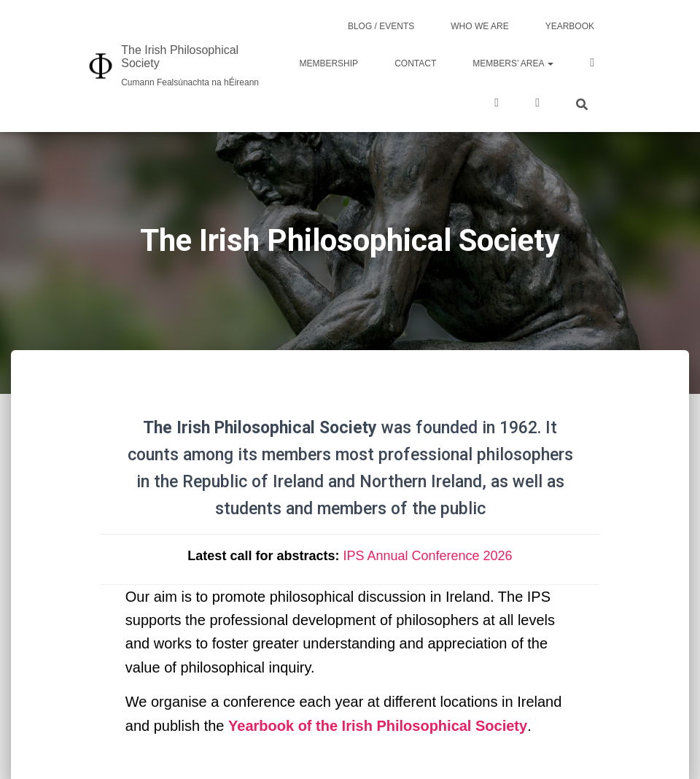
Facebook (592, 65)
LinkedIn (537, 105)
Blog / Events (381, 26)
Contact (415, 63)
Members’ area (513, 63)
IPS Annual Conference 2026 (427, 556)
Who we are (479, 26)
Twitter (497, 105)
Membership (328, 63)
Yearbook (570, 26)
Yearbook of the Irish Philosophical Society (378, 726)
